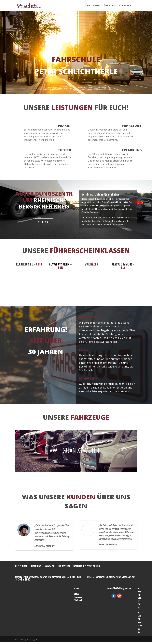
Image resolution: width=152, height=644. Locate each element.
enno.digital (32, 639)
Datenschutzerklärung (87, 567)
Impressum (64, 567)
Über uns (110, 6)
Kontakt (125, 6)
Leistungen (93, 6)
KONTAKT (44, 222)
